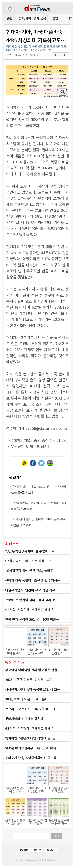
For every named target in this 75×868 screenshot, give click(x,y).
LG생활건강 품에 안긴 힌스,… (59, 651)
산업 (55, 18)
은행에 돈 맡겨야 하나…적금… (59, 822)
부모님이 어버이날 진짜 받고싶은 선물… (33, 670)
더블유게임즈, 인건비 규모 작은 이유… (32, 590)
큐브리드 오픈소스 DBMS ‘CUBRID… (32, 709)
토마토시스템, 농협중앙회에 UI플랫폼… (32, 758)
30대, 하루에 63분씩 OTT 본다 (27, 699)
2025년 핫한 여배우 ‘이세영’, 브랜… (30, 679)
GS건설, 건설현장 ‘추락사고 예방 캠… (31, 610)
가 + (56, 55)
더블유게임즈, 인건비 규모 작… (37, 822)
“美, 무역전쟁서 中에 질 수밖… (15, 651)
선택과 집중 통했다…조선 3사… (15, 822)
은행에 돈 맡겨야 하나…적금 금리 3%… (33, 600)
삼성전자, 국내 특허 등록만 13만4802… (33, 689)
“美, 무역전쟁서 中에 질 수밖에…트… (31, 551)
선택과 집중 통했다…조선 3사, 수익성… (33, 580)
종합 (10, 18)
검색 (57, 836)
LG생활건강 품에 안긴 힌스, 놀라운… (31, 570)
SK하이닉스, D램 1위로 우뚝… (37, 651)
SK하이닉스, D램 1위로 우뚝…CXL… (31, 561)
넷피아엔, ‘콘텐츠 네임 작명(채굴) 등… (32, 738)
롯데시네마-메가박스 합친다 (24, 719)
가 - (64, 55)
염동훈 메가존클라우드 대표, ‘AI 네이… (32, 748)
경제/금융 (40, 18)
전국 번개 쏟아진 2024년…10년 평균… (32, 619)
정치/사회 (25, 18)
